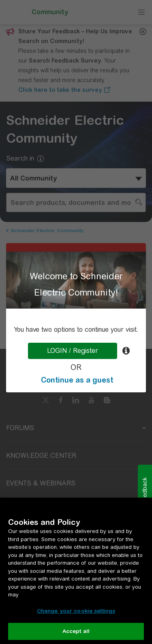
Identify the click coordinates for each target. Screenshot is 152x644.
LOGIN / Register (73, 351)
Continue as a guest (77, 380)
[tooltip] (126, 351)
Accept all (76, 631)
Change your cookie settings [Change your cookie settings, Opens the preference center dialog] (76, 611)
